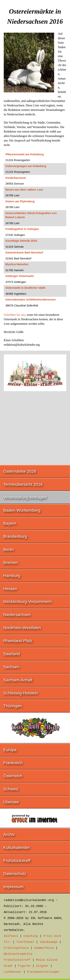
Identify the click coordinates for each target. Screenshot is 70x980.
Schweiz (11, 789)
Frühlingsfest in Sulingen (22, 229)
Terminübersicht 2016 (23, 484)
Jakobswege (49, 942)
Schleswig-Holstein (21, 693)
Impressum (14, 887)
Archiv (9, 835)
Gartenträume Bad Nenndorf (24, 252)
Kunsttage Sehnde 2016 (21, 241)
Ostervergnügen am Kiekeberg (26, 166)
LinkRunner (13, 972)
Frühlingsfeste (16, 948)
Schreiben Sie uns (14, 315)
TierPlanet (25, 942)
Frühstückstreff (17, 861)
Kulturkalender (17, 848)
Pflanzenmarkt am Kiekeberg (25, 154)
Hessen (10, 589)
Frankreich (13, 763)
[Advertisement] (35, 426)
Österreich (13, 776)
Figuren (24, 966)
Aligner (42, 966)
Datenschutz (15, 874)
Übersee (11, 802)
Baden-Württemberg (22, 510)
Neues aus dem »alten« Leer (24, 190)
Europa (10, 750)
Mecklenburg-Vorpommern (28, 602)
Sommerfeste (44, 948)
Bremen (11, 563)
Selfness (11, 936)
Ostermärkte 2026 (20, 471)
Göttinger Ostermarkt (20, 276)
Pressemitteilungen (43, 972)
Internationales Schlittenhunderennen (31, 299)
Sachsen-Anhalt (18, 680)
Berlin (9, 550)
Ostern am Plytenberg (20, 201)
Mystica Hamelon (17, 264)
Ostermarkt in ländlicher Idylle (25, 288)
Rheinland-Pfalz (18, 641)
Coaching (31, 936)
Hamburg (12, 576)
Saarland (12, 654)
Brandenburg (15, 536)
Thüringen (13, 706)
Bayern (10, 523)
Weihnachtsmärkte (18, 954)
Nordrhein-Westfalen (22, 628)
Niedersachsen (17, 615)
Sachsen (11, 667)
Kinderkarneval (15, 178)
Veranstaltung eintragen (25, 497)
